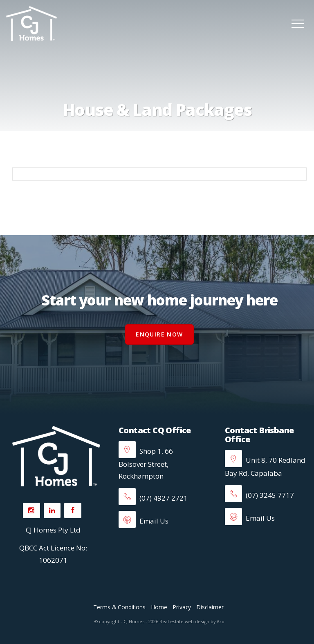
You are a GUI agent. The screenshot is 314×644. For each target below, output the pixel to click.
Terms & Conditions (119, 607)
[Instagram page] (31, 510)
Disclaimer (210, 607)
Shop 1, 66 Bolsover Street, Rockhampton (146, 464)
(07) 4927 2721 (153, 498)
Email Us (144, 521)
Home (159, 607)
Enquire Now (159, 334)
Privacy (182, 607)
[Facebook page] (73, 510)
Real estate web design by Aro (192, 621)
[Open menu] (298, 24)
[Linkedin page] (52, 510)
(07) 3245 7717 (259, 495)
